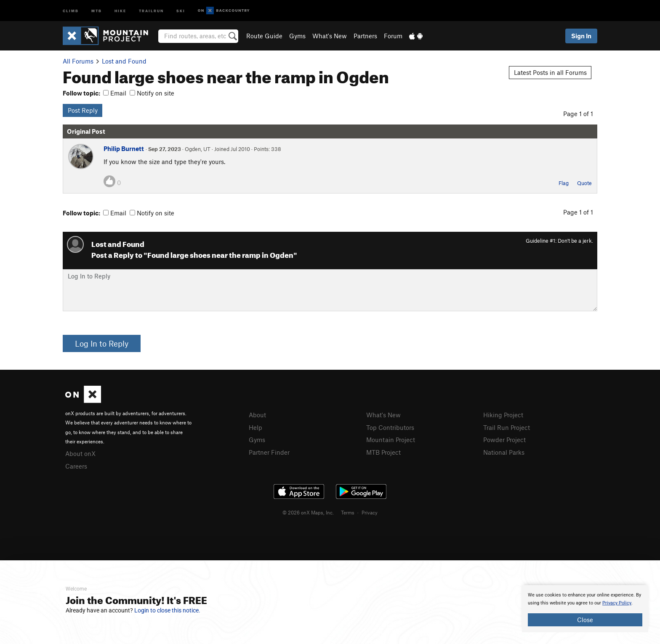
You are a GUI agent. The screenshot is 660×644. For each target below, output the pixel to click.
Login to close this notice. (167, 610)
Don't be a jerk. (575, 241)
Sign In (581, 36)
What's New (330, 36)
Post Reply (83, 110)
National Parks (504, 452)
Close (585, 620)
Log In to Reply (102, 343)
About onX (80, 453)
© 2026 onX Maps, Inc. (308, 512)
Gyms (297, 36)
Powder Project (504, 440)
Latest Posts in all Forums (550, 72)
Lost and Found (124, 61)
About (257, 415)
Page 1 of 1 (578, 114)
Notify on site (152, 93)
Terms (348, 512)
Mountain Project (391, 440)
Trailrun (151, 10)
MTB (97, 10)
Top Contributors (390, 427)
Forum (393, 36)
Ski (181, 10)
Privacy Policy (617, 603)
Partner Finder (269, 452)
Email (115, 93)
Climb (71, 10)
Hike (120, 10)
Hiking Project (503, 415)
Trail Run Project (507, 427)
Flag (564, 183)
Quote (584, 183)
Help (255, 427)
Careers (76, 466)
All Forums (78, 61)
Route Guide (264, 36)
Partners (365, 36)
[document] (585, 609)
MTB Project (383, 452)
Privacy (370, 512)
